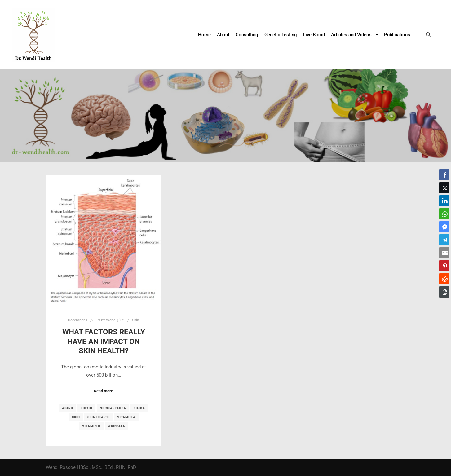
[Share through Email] (444, 253)
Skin (136, 320)
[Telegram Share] (444, 240)
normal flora (113, 408)
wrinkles (117, 426)
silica (139, 408)
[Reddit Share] (444, 279)
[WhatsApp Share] (444, 214)
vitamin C (91, 426)
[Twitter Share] (444, 188)
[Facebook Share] (444, 175)
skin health (99, 417)
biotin (86, 408)
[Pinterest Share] (444, 266)
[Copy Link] (444, 292)
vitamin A (126, 417)
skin (76, 417)
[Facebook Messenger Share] (444, 227)
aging (68, 408)
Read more (104, 391)
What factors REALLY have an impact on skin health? (104, 341)
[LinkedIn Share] (444, 201)
